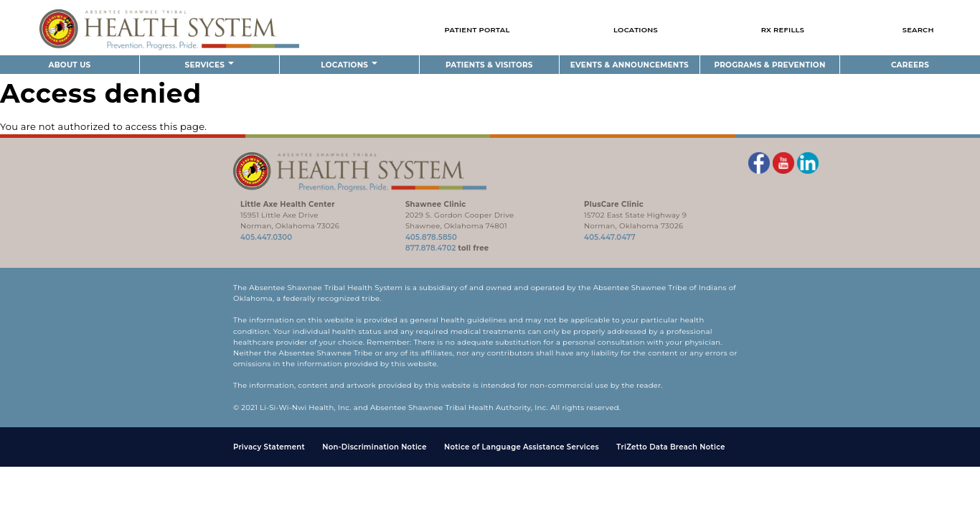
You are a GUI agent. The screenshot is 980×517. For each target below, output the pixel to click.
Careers (910, 65)
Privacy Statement (269, 447)
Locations (636, 29)
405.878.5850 (431, 237)
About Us (69, 65)
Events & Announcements (630, 65)
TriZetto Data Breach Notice (671, 447)
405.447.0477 (610, 237)
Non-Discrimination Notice (374, 447)
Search (918, 29)
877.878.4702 (431, 248)
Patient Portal (477, 29)
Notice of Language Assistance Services (522, 447)
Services (210, 65)
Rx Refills (783, 29)
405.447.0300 (266, 237)
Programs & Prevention (769, 65)
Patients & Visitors (489, 65)
